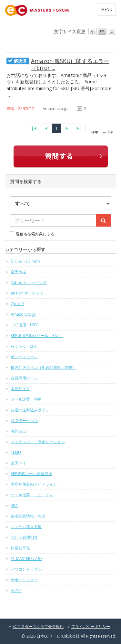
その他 (16, 590)
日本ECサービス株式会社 (58, 636)
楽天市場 (18, 272)
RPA (14, 505)
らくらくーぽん (24, 346)
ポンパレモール (24, 357)
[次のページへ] (67, 128)
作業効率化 (20, 548)
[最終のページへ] (79, 128)
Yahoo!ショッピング (29, 282)
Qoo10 (17, 304)
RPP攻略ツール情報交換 (31, 474)
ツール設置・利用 (26, 399)
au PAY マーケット (27, 293)
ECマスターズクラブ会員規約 (38, 626)
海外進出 (18, 431)
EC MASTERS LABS (26, 559)
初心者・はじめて (26, 261)
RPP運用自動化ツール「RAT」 (37, 336)
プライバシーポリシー (91, 626)
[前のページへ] (47, 128)
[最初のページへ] (35, 128)
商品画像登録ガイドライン (34, 484)
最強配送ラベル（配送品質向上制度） (44, 367)
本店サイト (20, 389)
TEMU (16, 452)
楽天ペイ (18, 463)
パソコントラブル (26, 569)
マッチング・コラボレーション (38, 442)
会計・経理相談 (24, 537)
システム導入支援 (26, 527)
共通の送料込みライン (30, 410)
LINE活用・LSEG (25, 325)
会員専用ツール (24, 378)
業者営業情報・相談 (28, 516)
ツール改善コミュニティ (32, 495)
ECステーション (25, 420)
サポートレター (24, 580)
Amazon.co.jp (23, 314)
